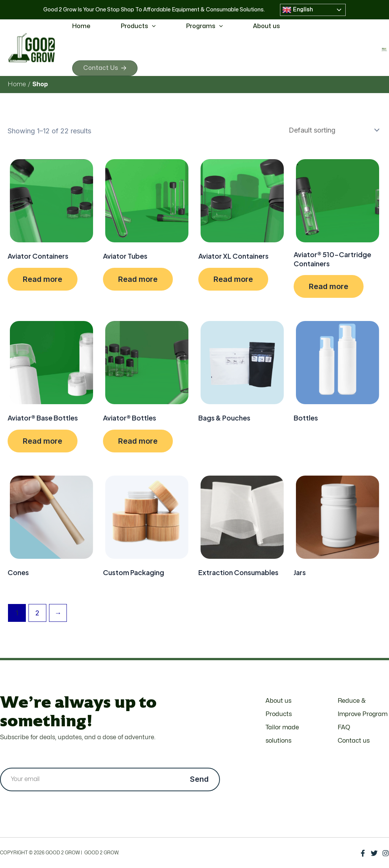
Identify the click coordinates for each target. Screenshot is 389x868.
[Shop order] (332, 132)
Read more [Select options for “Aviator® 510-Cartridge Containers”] (329, 288)
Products (138, 26)
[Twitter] (374, 853)
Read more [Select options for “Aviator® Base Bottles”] (43, 443)
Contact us (354, 741)
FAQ (344, 727)
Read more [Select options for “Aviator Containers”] (43, 281)
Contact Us (107, 69)
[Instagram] (386, 853)
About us (266, 26)
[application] (152, 26)
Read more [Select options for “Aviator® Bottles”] (138, 443)
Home (81, 26)
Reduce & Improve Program (363, 708)
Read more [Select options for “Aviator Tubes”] (138, 281)
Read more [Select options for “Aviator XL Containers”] (233, 281)
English (298, 10)
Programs (205, 26)
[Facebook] (363, 853)
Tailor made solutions (282, 734)
